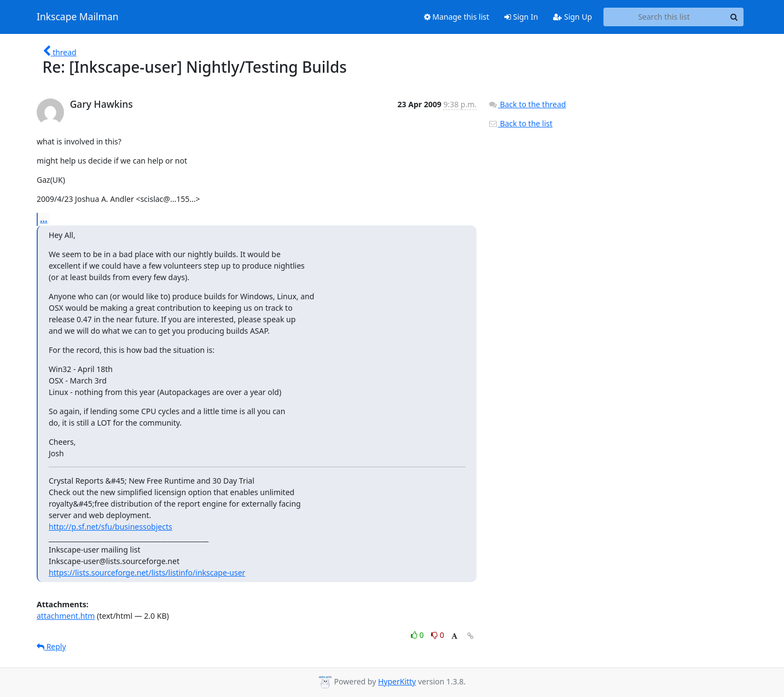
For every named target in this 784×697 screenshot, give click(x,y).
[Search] (734, 17)
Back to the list (520, 123)
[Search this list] (664, 17)
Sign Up (573, 17)
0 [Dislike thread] (438, 635)
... (44, 219)
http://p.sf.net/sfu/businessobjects (111, 527)
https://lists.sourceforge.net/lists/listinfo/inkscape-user (147, 573)
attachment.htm (66, 616)
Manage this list (457, 17)
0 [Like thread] (418, 635)
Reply (51, 646)
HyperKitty (397, 681)
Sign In (521, 17)
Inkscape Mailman (78, 17)
